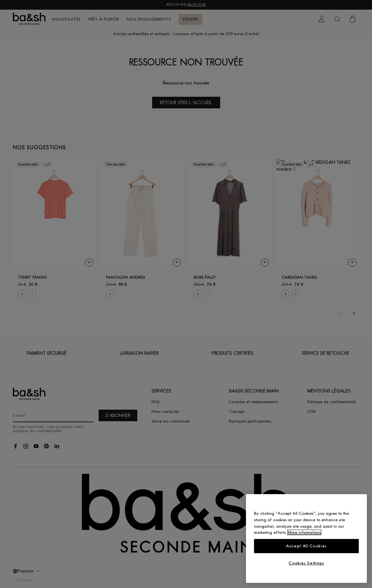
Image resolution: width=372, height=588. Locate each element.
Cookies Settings (306, 563)
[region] (306, 538)
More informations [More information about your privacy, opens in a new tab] (304, 532)
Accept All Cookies (306, 546)
